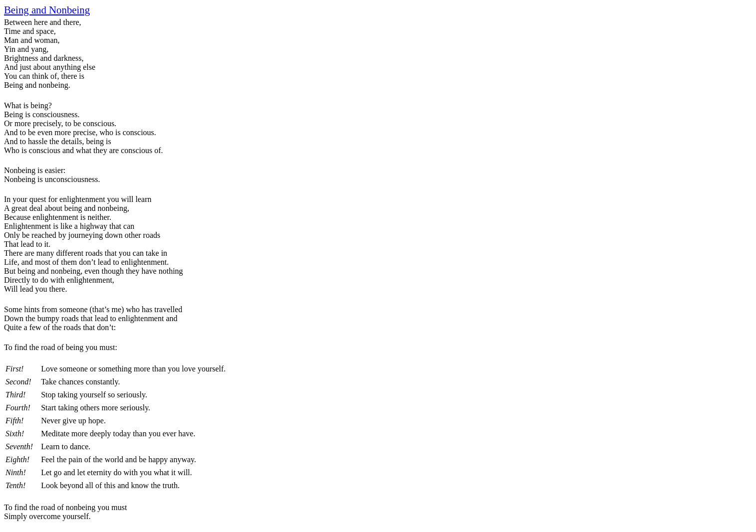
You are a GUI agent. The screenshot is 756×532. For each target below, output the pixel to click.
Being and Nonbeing (47, 10)
